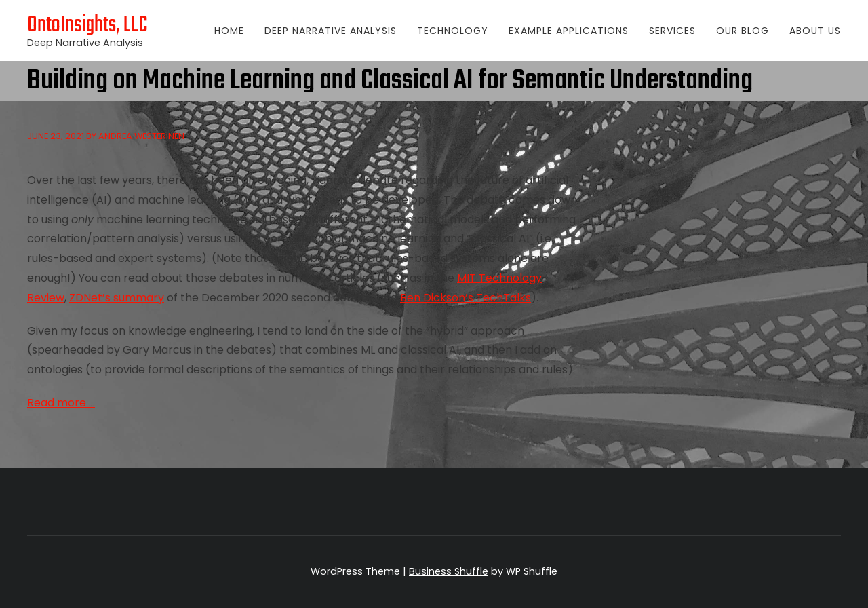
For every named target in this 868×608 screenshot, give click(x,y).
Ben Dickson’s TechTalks (466, 298)
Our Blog (743, 31)
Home (229, 31)
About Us (815, 31)
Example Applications (569, 31)
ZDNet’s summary (117, 298)
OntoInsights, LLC (87, 25)
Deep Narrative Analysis (331, 31)
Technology (453, 31)
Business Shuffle (449, 571)
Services (672, 31)
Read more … (61, 403)
